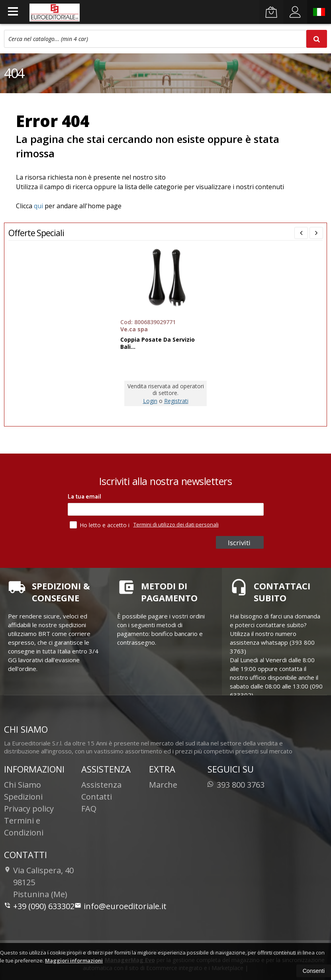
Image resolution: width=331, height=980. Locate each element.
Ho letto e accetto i (100, 525)
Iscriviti (240, 543)
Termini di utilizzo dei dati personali (176, 524)
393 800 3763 (236, 785)
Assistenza (101, 785)
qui (38, 206)
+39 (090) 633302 (39, 906)
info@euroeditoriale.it (120, 906)
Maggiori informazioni (74, 960)
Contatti (97, 797)
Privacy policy (29, 809)
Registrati (176, 401)
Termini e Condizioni (24, 826)
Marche (163, 785)
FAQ (89, 809)
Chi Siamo (23, 785)
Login (150, 401)
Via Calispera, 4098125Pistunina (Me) (39, 882)
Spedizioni (23, 797)
